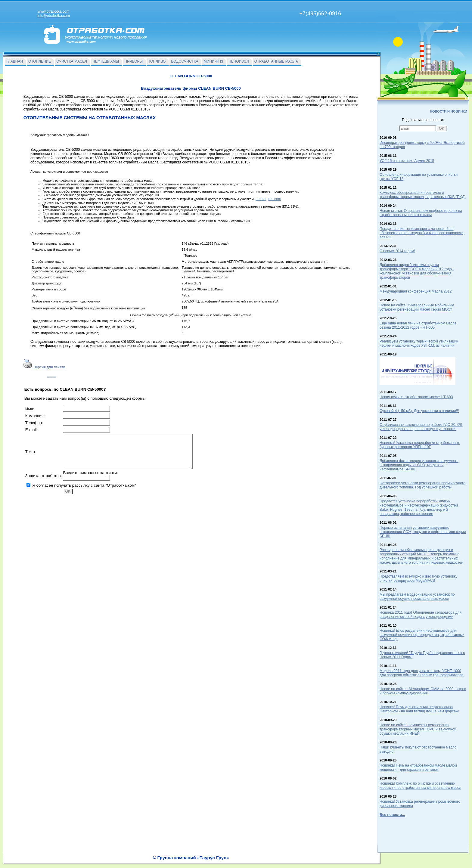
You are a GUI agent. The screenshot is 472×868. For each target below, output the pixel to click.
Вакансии (233, 861)
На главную (213, 861)
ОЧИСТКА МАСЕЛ (72, 61)
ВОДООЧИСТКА (185, 61)
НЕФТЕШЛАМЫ (106, 61)
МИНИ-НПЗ (213, 61)
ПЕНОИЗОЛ (239, 61)
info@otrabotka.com (325, 855)
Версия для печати (44, 367)
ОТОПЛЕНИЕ (40, 61)
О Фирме (251, 861)
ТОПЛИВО (157, 61)
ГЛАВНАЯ (15, 61)
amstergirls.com (268, 199)
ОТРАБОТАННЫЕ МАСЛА (276, 61)
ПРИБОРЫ (134, 61)
